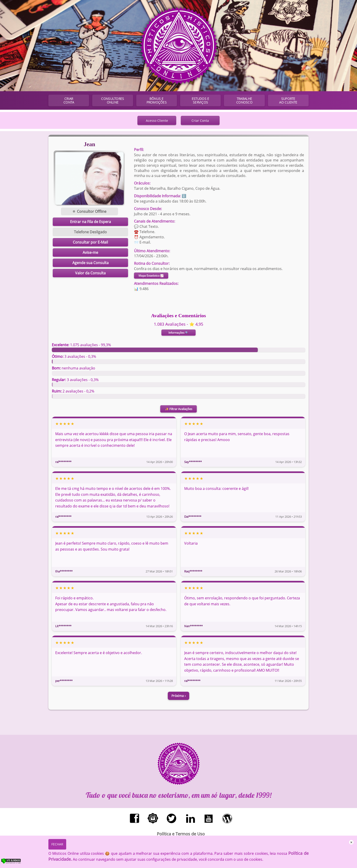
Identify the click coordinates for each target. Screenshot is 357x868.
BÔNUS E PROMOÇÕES (157, 100)
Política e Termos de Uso (181, 834)
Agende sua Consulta (91, 263)
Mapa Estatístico (151, 276)
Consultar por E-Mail (90, 242)
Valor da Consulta (90, 273)
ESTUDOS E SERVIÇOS (200, 100)
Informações (178, 333)
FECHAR (57, 844)
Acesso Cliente (157, 121)
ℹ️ (184, 196)
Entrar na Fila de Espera (91, 222)
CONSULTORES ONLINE (113, 100)
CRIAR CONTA (69, 100)
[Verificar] (16, 863)
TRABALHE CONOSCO (244, 100)
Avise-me (90, 252)
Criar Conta (200, 121)
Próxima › (178, 696)
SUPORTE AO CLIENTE (288, 100)
